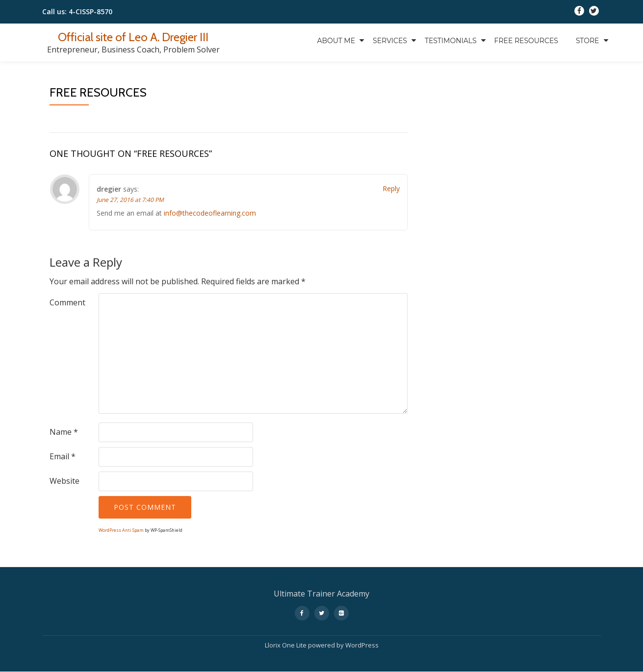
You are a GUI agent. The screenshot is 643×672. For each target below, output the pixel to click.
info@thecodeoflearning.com (210, 213)
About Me (336, 41)
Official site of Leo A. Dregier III (133, 37)
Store (588, 41)
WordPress (362, 645)
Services (390, 41)
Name (64, 432)
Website (64, 481)
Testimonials (451, 41)
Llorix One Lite (286, 645)
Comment (67, 302)
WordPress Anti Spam (121, 530)
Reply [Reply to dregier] (391, 188)
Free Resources (526, 41)
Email (63, 456)
